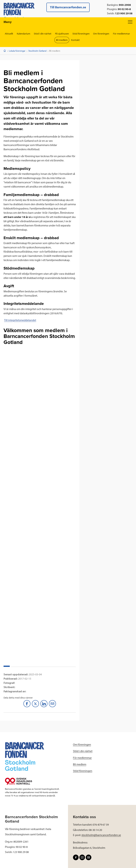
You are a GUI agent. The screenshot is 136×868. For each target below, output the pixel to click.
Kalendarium (23, 34)
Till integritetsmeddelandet (20, 320)
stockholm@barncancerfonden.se (101, 835)
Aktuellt (9, 34)
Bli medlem (62, 40)
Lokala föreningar (17, 51)
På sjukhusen (62, 34)
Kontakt (76, 40)
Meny (68, 22)
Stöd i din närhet (43, 34)
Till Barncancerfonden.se (68, 7)
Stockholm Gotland (37, 51)
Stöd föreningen (81, 34)
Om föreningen (102, 34)
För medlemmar (122, 34)
